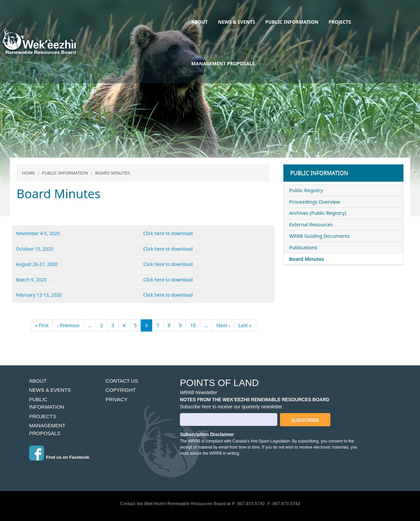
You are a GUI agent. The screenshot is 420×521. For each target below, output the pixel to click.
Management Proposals (223, 63)
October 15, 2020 (34, 249)
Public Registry (306, 190)
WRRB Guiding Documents (319, 236)
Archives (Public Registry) (318, 213)
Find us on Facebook (68, 457)
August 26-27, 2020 (37, 264)
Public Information (292, 22)
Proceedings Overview (314, 202)
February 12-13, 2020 (39, 295)
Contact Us (122, 381)
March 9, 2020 (31, 280)
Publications (303, 247)
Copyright (121, 390)
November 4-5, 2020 (38, 233)
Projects (340, 22)
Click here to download (168, 233)
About (200, 22)
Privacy (116, 399)
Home (28, 173)
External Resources (311, 224)
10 (193, 325)
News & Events (236, 22)
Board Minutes (112, 173)
